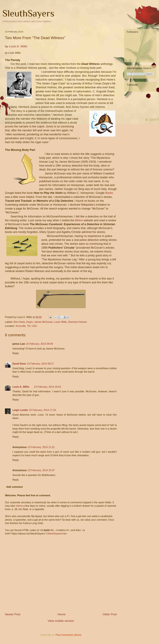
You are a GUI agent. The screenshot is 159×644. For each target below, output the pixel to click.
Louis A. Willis (21, 387)
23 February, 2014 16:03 (48, 387)
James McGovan (44, 322)
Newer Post (13, 614)
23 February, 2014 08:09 (39, 344)
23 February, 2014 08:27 (40, 364)
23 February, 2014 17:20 (42, 410)
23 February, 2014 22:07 (41, 470)
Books (109, 193)
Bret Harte (19, 322)
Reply (16, 353)
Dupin (30, 322)
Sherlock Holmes (77, 322)
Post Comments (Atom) (68, 635)
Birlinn (79, 220)
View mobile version (61, 621)
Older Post (110, 614)
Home (62, 614)
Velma (19, 506)
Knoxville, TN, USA (26, 326)
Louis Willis (61, 322)
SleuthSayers (28, 13)
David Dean (19, 364)
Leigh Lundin (20, 410)
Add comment (15, 487)
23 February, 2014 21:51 (41, 447)
